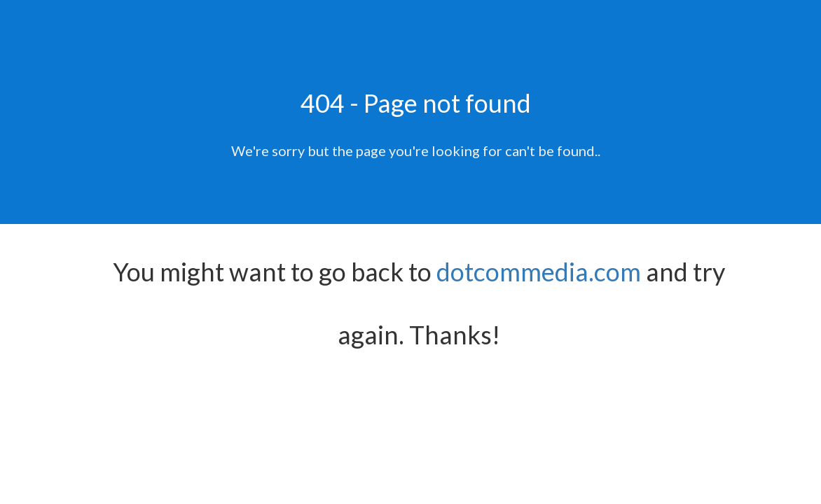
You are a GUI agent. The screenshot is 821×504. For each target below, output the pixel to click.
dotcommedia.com (539, 272)
